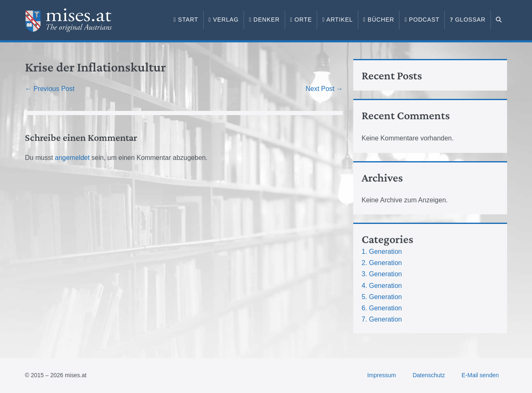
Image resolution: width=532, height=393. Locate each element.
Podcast (422, 20)
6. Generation (382, 308)
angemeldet (72, 158)
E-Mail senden (480, 375)
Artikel (337, 20)
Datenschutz (429, 375)
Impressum (381, 375)
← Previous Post (50, 89)
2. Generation (382, 263)
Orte (301, 20)
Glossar (468, 20)
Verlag (224, 20)
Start (186, 20)
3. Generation (382, 274)
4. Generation (382, 286)
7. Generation (382, 319)
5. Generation (382, 297)
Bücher (379, 20)
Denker (264, 20)
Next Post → (324, 89)
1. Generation (382, 252)
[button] (499, 20)
